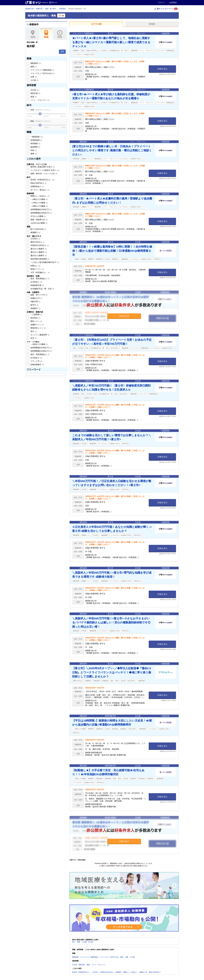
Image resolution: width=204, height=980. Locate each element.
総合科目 (35, 318)
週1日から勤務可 (38, 249)
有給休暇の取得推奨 (40, 259)
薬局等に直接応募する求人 (42, 167)
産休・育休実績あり (40, 279)
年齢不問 (35, 302)
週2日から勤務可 (38, 252)
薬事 (33, 154)
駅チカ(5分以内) (38, 229)
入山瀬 (84, 942)
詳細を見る (162, 69)
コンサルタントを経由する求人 (45, 170)
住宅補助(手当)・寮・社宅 (42, 289)
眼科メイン (36, 321)
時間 (60, 34)
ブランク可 (36, 361)
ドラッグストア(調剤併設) (42, 70)
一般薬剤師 (36, 137)
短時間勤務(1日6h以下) (41, 213)
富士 (74, 942)
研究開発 (35, 143)
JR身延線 (62, 9)
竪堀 (79, 942)
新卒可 (34, 305)
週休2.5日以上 (37, 242)
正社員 (35, 90)
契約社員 (35, 93)
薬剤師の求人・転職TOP (34, 9)
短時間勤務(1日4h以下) (41, 209)
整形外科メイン (38, 328)
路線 (46, 34)
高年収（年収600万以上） (42, 180)
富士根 (91, 942)
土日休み (35, 239)
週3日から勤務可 (38, 256)
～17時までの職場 (39, 203)
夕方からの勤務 (38, 216)
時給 (41, 121)
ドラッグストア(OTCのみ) (42, 73)
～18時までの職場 (39, 206)
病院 (33, 67)
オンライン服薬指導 (40, 335)
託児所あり (36, 282)
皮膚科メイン (37, 325)
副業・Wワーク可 (39, 295)
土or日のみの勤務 (39, 223)
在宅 (33, 338)
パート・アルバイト (40, 100)
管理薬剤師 (36, 140)
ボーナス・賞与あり (40, 190)
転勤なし (35, 266)
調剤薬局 (36, 63)
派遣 (33, 97)
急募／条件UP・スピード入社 (44, 174)
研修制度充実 (37, 285)
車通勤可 (35, 232)
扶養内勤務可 (37, 365)
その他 (34, 80)
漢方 (33, 331)
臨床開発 (35, 147)
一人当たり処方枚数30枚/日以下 (45, 262)
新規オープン (37, 269)
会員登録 (173, 2)
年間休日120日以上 (39, 245)
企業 (33, 77)
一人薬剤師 (36, 314)
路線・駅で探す (51, 9)
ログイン (162, 2)
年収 (41, 110)
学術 (33, 150)
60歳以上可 (36, 298)
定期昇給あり (37, 186)
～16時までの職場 (39, 199)
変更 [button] (62, 52)
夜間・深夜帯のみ (39, 220)
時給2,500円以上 (38, 183)
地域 (33, 34)
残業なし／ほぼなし (40, 196)
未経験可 (35, 308)
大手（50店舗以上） (40, 272)
